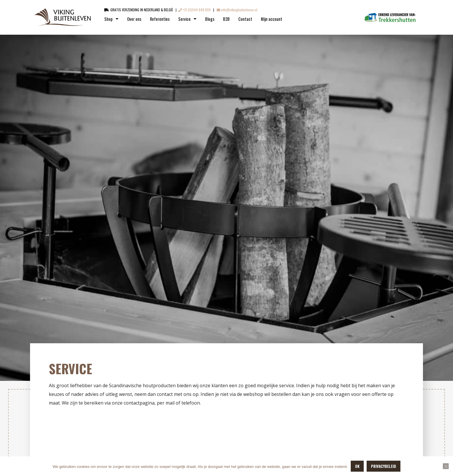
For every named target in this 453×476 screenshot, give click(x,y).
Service (184, 19)
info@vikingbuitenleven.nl (237, 10)
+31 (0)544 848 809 (194, 10)
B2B (226, 19)
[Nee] (446, 466)
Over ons (134, 19)
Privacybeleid (384, 466)
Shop (108, 19)
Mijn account (272, 19)
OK (357, 466)
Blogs (210, 19)
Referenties (160, 19)
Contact (245, 19)
